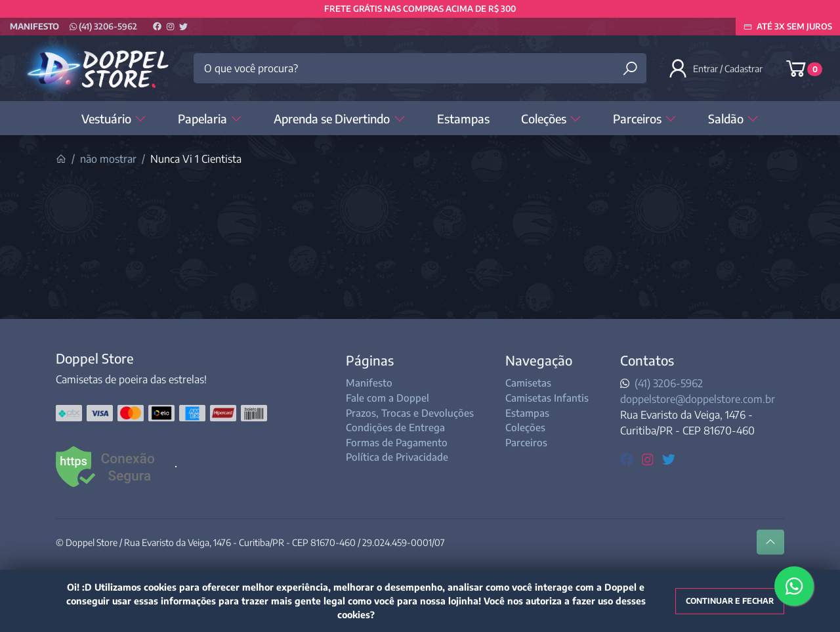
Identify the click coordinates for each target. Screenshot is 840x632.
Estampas (463, 118)
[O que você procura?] (420, 68)
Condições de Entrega (395, 427)
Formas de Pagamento (397, 442)
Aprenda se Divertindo (339, 118)
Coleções (551, 118)
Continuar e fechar (730, 601)
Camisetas (528, 383)
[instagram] (649, 458)
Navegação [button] (539, 360)
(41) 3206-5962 (103, 26)
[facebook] (628, 458)
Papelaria (210, 118)
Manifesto (34, 26)
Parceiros (645, 118)
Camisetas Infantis (547, 398)
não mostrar (108, 159)
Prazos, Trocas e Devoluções (410, 413)
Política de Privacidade (397, 457)
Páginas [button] (370, 360)
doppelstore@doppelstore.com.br (698, 399)
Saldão (733, 118)
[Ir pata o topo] (770, 542)
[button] (717, 68)
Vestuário (114, 118)
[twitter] (669, 458)
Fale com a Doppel (388, 398)
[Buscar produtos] (630, 69)
